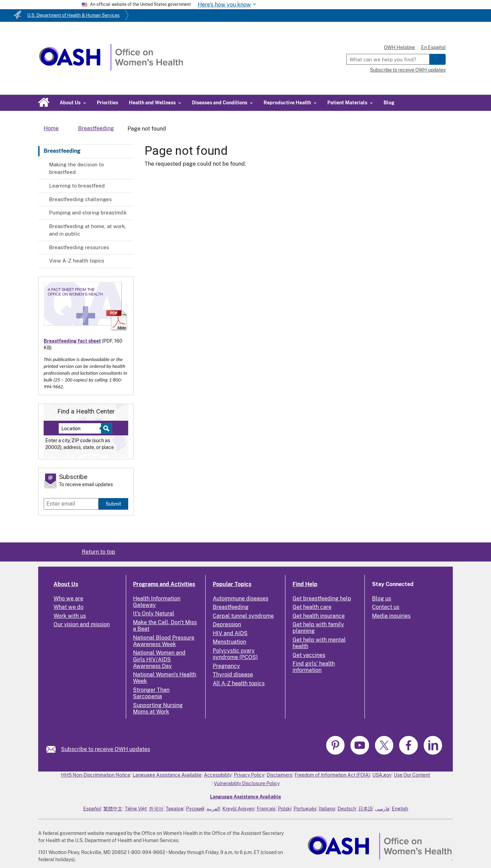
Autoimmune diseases (241, 598)
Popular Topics (232, 584)
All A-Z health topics (239, 683)
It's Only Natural (154, 613)
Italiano (327, 809)
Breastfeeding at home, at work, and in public (88, 230)
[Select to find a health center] (106, 428)
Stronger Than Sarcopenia (151, 693)
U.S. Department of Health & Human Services (73, 15)
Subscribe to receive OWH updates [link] (106, 749)
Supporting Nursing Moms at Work (158, 708)
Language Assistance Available (167, 775)
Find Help (305, 584)
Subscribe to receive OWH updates (408, 70)
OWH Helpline (399, 47)
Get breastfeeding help (322, 598)
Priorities (107, 103)
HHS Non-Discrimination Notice (96, 775)
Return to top (99, 552)
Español (92, 809)
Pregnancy (226, 666)
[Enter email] (71, 504)
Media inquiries (391, 616)
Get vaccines (309, 655)
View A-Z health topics (77, 261)
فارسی (382, 809)
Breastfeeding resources (79, 247)
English (400, 809)
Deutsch (347, 809)
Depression (227, 624)
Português (305, 809)
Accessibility (218, 775)
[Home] (111, 69)
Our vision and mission (82, 624)
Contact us (386, 607)
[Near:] (82, 428)
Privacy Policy (249, 775)
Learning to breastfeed (77, 186)
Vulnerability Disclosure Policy (247, 783)
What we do (69, 607)
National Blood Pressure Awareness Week (164, 641)
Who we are (68, 598)
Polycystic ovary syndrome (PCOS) (235, 654)
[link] (54, 749)
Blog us (382, 598)
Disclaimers (279, 775)
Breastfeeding (62, 151)
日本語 (366, 809)
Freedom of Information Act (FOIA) (332, 775)
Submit (113, 504)
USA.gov (382, 775)
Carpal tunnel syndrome (243, 616)
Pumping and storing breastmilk (88, 213)
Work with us (70, 616)
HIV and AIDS (230, 633)
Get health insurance (319, 616)
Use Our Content (412, 775)
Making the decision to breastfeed (76, 168)
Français (266, 809)
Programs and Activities (164, 584)
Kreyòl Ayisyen (238, 809)
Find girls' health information (314, 667)
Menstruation (229, 642)
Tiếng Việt (136, 809)
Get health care (312, 607)
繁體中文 (113, 809)
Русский (195, 809)
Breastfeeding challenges (80, 199)
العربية (213, 809)
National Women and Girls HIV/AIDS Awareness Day (159, 659)
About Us (66, 584)
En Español (433, 47)
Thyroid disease (233, 675)
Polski (285, 809)
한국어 (156, 809)
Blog (389, 103)
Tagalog (175, 809)
